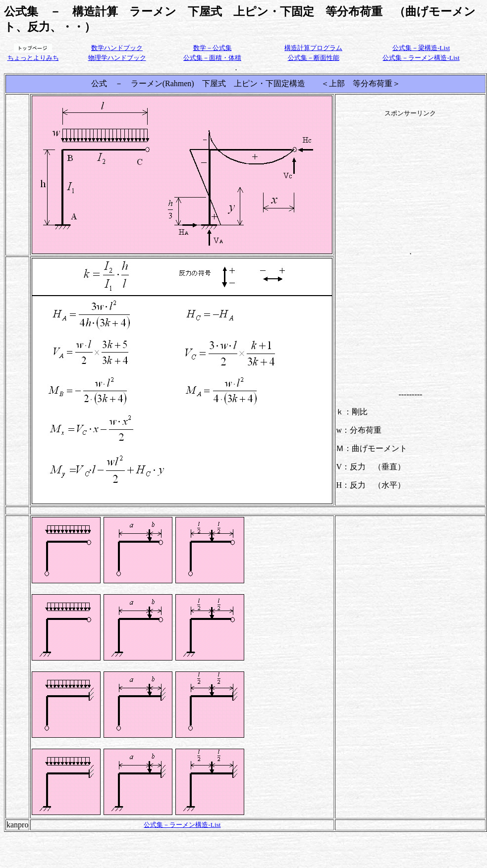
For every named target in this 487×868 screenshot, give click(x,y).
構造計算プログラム (313, 48)
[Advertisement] (410, 180)
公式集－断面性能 (314, 58)
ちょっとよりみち (33, 58)
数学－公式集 (213, 48)
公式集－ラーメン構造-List (421, 58)
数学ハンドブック (117, 48)
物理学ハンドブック (117, 58)
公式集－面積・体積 (212, 58)
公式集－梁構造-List (421, 48)
